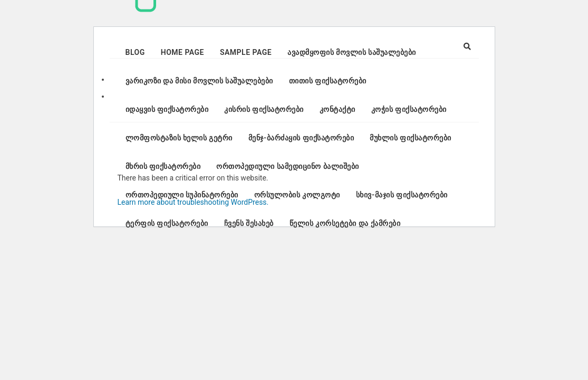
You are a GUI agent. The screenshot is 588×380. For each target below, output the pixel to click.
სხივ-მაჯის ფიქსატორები (402, 195)
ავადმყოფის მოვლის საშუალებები (351, 52)
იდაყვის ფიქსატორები (167, 109)
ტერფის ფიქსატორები (167, 223)
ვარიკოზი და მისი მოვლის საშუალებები (199, 81)
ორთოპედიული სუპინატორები (182, 195)
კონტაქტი (338, 109)
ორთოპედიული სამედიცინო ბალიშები (287, 166)
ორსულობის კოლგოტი (297, 195)
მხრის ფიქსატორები (163, 166)
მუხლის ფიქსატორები (410, 138)
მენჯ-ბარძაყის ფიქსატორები (301, 138)
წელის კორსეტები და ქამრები (345, 223)
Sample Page (246, 52)
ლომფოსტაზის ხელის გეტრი (179, 138)
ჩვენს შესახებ (249, 223)
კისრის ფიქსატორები (264, 109)
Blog (135, 52)
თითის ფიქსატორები (328, 81)
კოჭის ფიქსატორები (409, 109)
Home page (182, 52)
